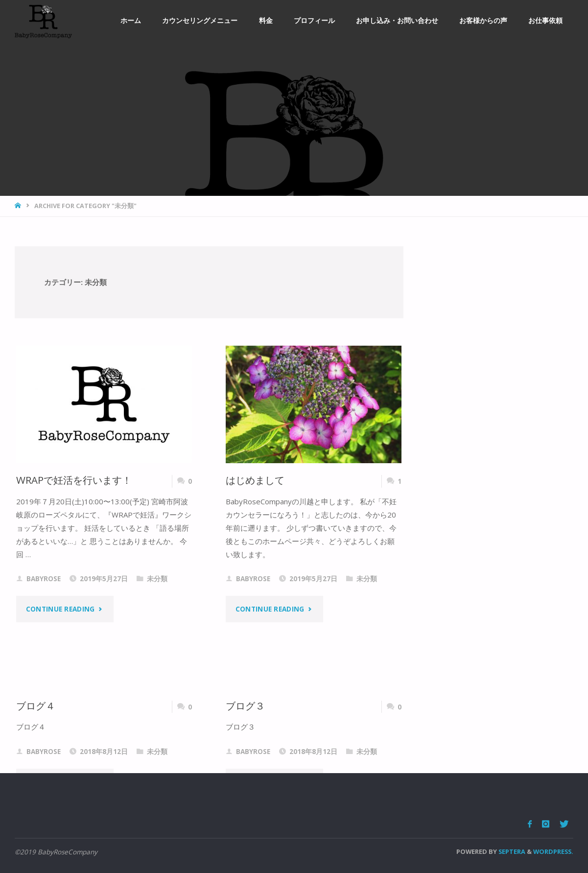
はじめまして (255, 480)
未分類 (157, 579)
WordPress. (553, 851)
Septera (511, 851)
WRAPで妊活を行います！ (74, 480)
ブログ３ (245, 706)
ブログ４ (36, 706)
